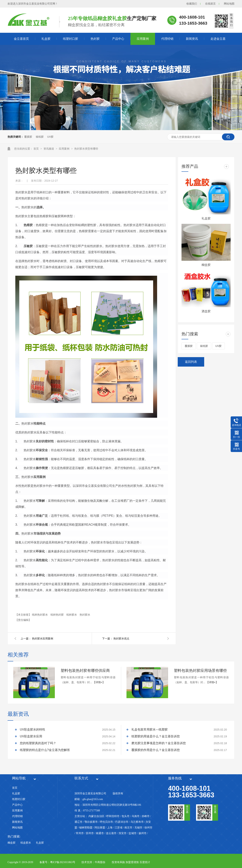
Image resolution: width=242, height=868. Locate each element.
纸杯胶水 (72, 615)
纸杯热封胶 (57, 615)
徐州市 (148, 828)
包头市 (126, 816)
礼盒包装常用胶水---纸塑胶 (150, 729)
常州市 (80, 833)
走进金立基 (218, 39)
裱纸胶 (40, 137)
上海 (110, 828)
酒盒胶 (206, 311)
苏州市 (90, 833)
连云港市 (111, 833)
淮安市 (123, 833)
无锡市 (138, 828)
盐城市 (133, 833)
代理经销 (167, 39)
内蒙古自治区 (96, 816)
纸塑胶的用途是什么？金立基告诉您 (156, 736)
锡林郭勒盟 (86, 828)
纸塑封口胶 (71, 39)
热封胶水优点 (121, 639)
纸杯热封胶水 (40, 615)
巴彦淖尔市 (122, 822)
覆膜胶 (28, 137)
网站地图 (229, 4)
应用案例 (143, 39)
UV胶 (50, 137)
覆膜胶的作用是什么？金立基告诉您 (156, 750)
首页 (36, 149)
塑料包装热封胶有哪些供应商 (85, 671)
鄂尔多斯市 (91, 822)
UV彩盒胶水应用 (31, 736)
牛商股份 (100, 862)
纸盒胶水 (26, 843)
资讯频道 (49, 149)
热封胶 (95, 39)
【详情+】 (99, 682)
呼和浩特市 (113, 816)
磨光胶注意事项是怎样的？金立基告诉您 (159, 743)
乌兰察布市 (137, 822)
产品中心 (118, 39)
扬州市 (143, 833)
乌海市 (136, 816)
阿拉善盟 (100, 828)
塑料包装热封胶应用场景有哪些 (200, 671)
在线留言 (210, 4)
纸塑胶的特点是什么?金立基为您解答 (45, 750)
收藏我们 (192, 4)
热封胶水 (85, 615)
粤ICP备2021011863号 (63, 862)
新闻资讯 (192, 39)
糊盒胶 (206, 265)
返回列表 (191, 362)
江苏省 (119, 828)
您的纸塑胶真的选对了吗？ (38, 743)
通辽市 (78, 822)
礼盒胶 (46, 39)
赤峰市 (146, 816)
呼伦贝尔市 (106, 822)
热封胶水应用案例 (43, 639)
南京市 (128, 828)
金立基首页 (21, 39)
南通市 (100, 833)
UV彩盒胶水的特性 (33, 729)
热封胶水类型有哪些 (86, 149)
